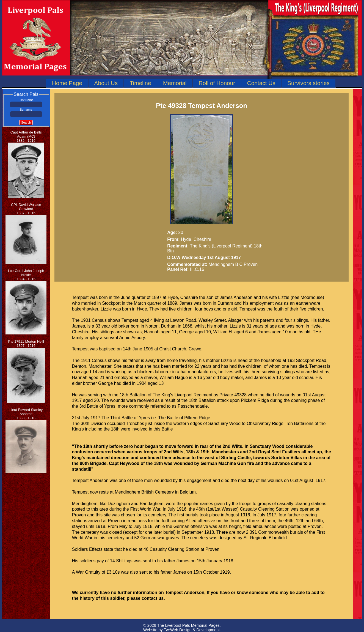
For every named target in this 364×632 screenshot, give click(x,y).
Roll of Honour (217, 83)
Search (26, 122)
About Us (106, 83)
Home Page (67, 83)
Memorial (175, 83)
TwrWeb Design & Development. (192, 630)
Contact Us (261, 83)
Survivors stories (308, 83)
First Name (26, 100)
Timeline (140, 83)
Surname (26, 110)
